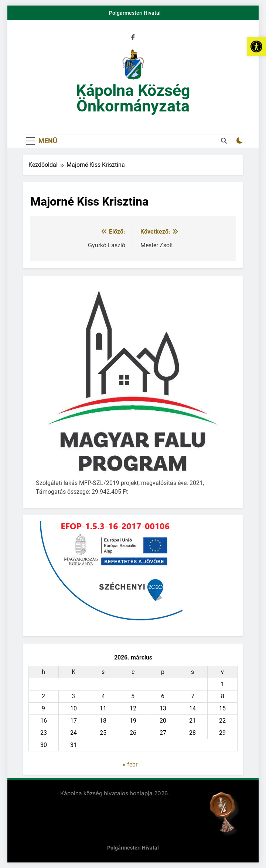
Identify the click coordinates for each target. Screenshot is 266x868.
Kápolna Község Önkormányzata (133, 98)
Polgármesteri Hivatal (135, 13)
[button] (256, 46)
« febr (130, 764)
